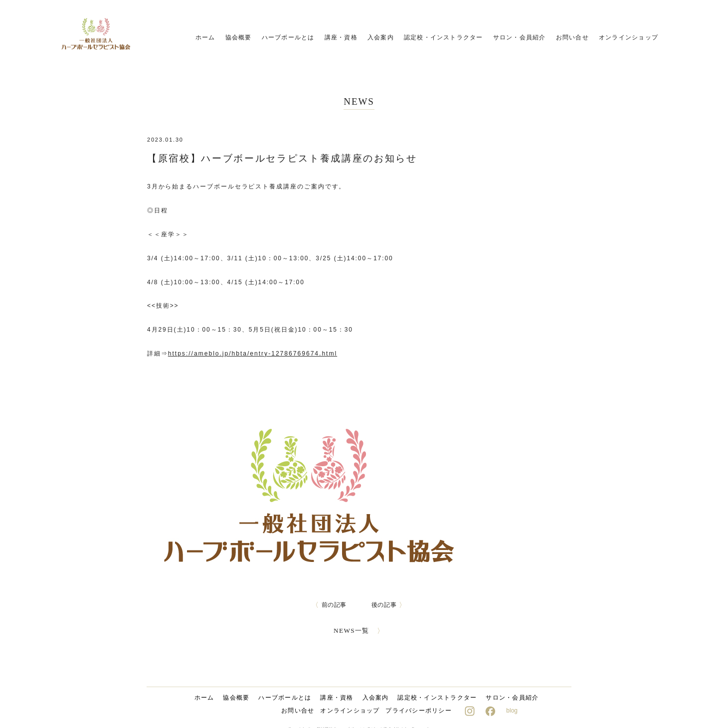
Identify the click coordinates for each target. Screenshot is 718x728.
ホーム (205, 37)
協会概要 (239, 37)
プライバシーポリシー (418, 711)
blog (512, 711)
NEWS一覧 (359, 631)
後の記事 (389, 605)
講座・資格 (341, 37)
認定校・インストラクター (444, 37)
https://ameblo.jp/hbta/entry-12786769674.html (252, 354)
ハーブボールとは (288, 37)
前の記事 (329, 605)
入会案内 (381, 37)
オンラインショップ (628, 37)
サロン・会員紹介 (520, 37)
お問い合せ (572, 37)
